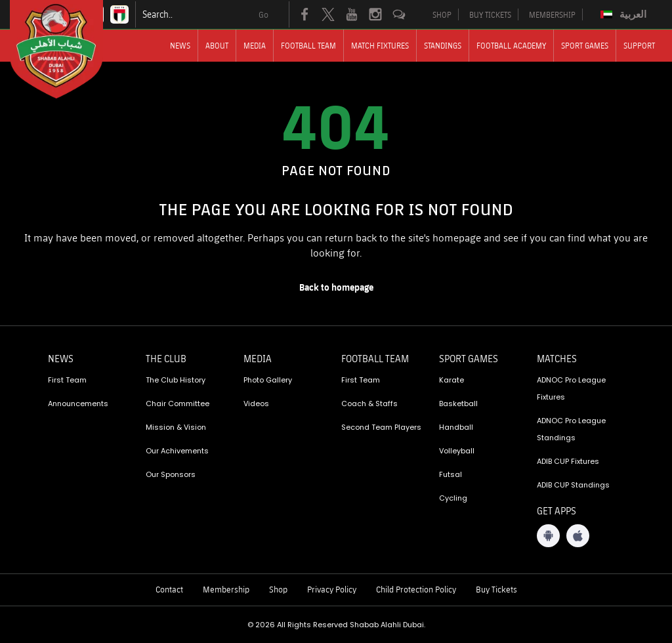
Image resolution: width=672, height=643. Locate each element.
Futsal (451, 474)
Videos (256, 404)
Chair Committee (178, 404)
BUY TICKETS (490, 14)
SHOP (442, 14)
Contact (169, 589)
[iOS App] (578, 536)
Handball (456, 427)
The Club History (176, 380)
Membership (226, 589)
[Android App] (548, 536)
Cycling (453, 498)
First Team (67, 380)
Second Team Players (381, 427)
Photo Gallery (268, 380)
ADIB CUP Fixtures (568, 461)
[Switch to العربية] (625, 14)
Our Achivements (177, 451)
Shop (278, 589)
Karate (451, 380)
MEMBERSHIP (552, 14)
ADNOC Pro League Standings (571, 429)
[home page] (336, 288)
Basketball (458, 404)
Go (263, 14)
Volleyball (457, 451)
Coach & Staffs (369, 404)
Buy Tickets (496, 589)
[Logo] (68, 49)
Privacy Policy (332, 589)
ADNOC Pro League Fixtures (571, 388)
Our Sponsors (171, 474)
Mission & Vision (176, 427)
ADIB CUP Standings (573, 485)
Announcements (78, 404)
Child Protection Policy (416, 589)
